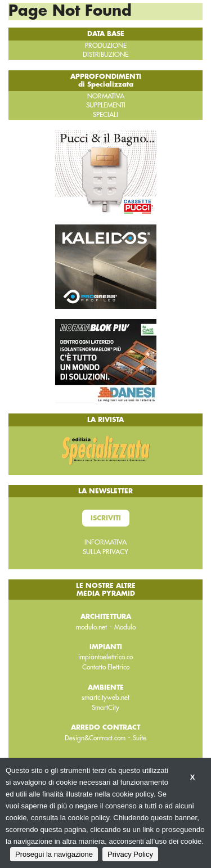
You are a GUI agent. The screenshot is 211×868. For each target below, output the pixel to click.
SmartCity (105, 708)
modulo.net (91, 627)
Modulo (125, 627)
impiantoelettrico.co (105, 657)
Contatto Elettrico (106, 667)
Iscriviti (106, 518)
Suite (140, 738)
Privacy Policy (130, 854)
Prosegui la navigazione (54, 854)
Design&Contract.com (95, 738)
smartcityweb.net (105, 698)
